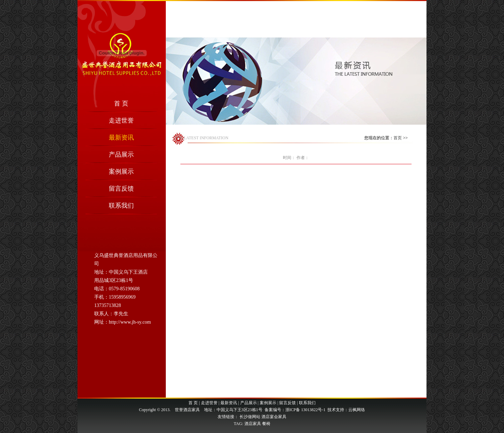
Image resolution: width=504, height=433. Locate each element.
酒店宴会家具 (274, 417)
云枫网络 (357, 410)
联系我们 (121, 206)
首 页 (121, 103)
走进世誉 (121, 120)
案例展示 (121, 172)
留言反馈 (121, 189)
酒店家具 (253, 424)
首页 (398, 138)
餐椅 (266, 424)
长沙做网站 (250, 417)
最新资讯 (121, 138)
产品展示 (121, 155)
